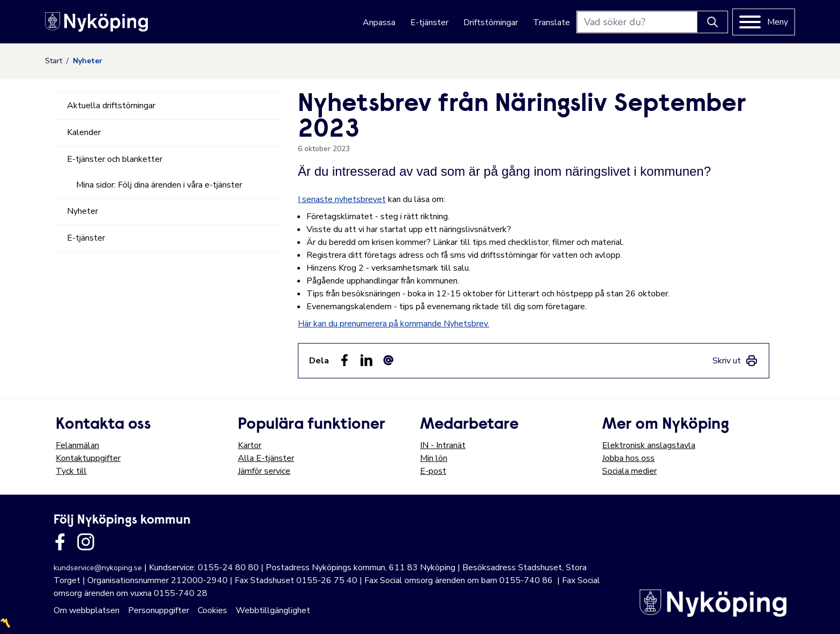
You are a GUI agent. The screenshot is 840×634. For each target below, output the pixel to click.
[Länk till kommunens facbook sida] (60, 542)
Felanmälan (77, 445)
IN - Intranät (443, 445)
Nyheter (82, 211)
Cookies (212, 610)
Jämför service (264, 471)
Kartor (250, 445)
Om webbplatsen (87, 610)
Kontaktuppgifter (88, 458)
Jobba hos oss (628, 458)
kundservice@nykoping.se (98, 568)
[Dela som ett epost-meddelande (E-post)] (388, 360)
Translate (552, 23)
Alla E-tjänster (266, 458)
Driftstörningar (491, 23)
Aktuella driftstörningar (111, 106)
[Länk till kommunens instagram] (86, 542)
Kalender (84, 132)
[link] (735, 361)
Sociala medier (629, 471)
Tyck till (71, 471)
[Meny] (764, 22)
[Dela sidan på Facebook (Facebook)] (344, 360)
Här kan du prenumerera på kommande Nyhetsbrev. (393, 324)
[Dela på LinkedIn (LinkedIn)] (366, 360)
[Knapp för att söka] (712, 22)
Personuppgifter (159, 610)
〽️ (5, 623)
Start (54, 61)
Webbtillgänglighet (273, 610)
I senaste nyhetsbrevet (342, 199)
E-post (433, 471)
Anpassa (379, 23)
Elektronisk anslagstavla (649, 445)
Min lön (434, 458)
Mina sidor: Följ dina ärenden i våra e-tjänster (159, 185)
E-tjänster (429, 23)
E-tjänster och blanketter (115, 159)
